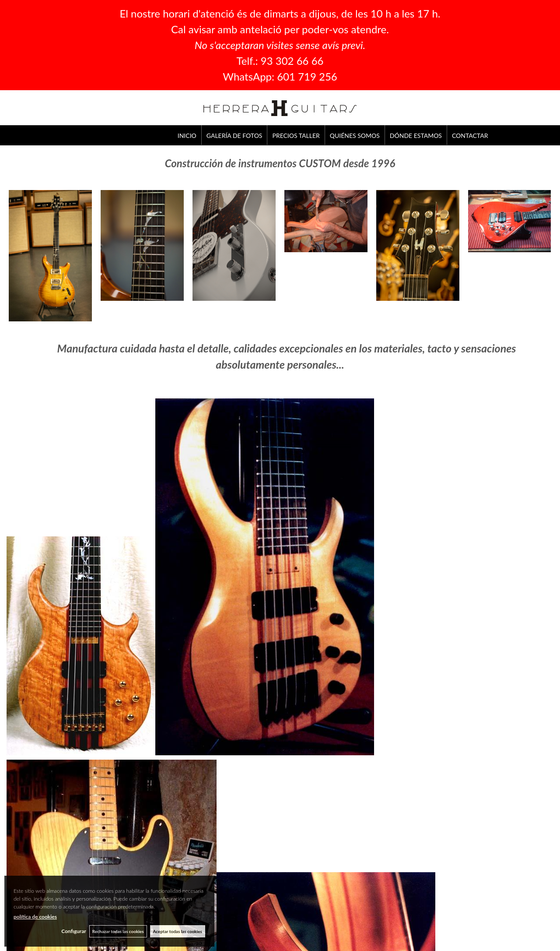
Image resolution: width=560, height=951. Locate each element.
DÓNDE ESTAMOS (416, 136)
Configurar (71, 931)
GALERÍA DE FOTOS (234, 136)
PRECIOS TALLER (296, 136)
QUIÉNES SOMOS (355, 136)
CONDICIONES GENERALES (313, 844)
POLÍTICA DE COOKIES (308, 863)
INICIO (187, 136)
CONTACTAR (470, 136)
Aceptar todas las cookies (178, 931)
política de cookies (35, 916)
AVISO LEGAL (296, 834)
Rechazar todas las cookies (117, 931)
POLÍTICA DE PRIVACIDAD (312, 853)
